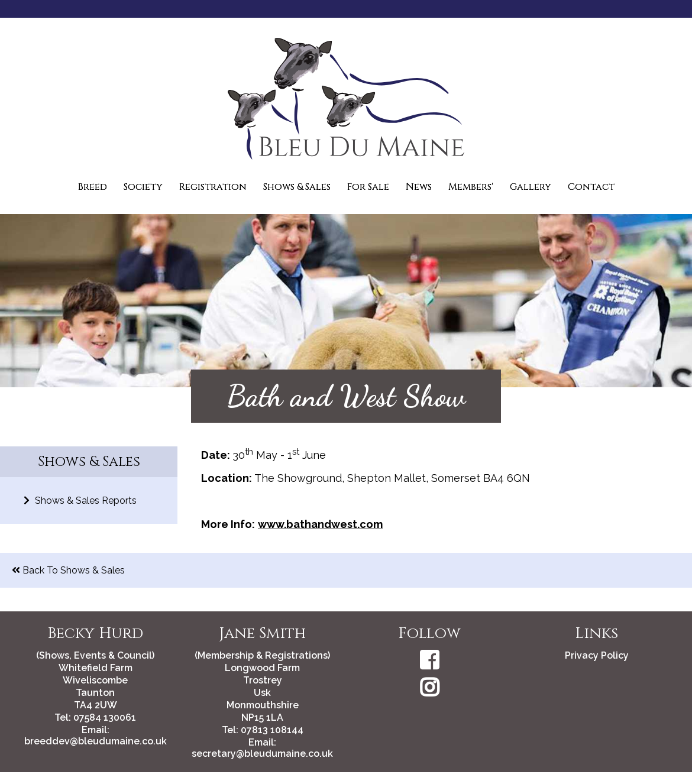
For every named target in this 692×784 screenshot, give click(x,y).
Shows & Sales (297, 187)
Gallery (531, 187)
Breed (93, 187)
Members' (471, 187)
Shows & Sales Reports (80, 500)
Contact (591, 187)
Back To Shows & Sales (68, 570)
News (419, 187)
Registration (213, 187)
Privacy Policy (597, 655)
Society (143, 187)
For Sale (368, 187)
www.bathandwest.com (320, 524)
